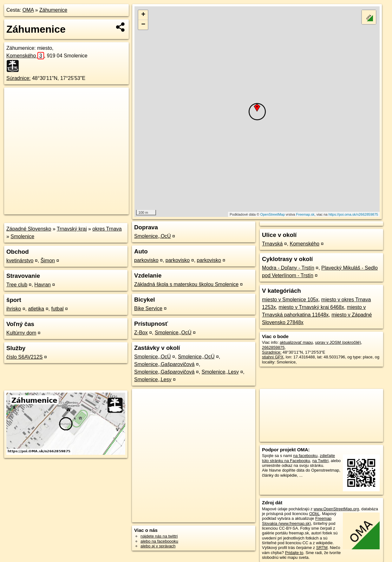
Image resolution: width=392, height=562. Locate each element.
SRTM (322, 548)
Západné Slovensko (29, 229)
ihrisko (14, 309)
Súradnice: (19, 78)
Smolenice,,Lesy (220, 372)
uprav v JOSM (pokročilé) (338, 342)
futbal (57, 309)
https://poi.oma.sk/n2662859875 (353, 214)
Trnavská (272, 244)
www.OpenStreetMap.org (336, 509)
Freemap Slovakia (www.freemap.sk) (297, 521)
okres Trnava (107, 229)
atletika (36, 309)
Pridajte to (294, 553)
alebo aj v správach (158, 546)
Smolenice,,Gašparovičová (164, 364)
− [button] (143, 25)
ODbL (314, 514)
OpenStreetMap (272, 214)
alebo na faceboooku (159, 541)
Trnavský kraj (72, 229)
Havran (42, 285)
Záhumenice (53, 10)
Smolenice (22, 236)
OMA (28, 10)
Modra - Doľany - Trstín (288, 268)
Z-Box (141, 333)
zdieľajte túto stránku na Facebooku (298, 458)
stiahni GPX (273, 357)
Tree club (17, 285)
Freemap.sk (305, 214)
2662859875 (273, 347)
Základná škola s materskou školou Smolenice (186, 284)
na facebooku (305, 456)
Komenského (25, 56)
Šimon (48, 261)
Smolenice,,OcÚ (153, 236)
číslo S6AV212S (24, 357)
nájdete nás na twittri (159, 536)
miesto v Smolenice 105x (290, 300)
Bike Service (148, 308)
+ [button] (143, 15)
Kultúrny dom (21, 333)
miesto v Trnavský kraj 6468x (311, 307)
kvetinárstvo (20, 261)
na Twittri (320, 461)
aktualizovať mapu (296, 342)
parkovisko (146, 260)
